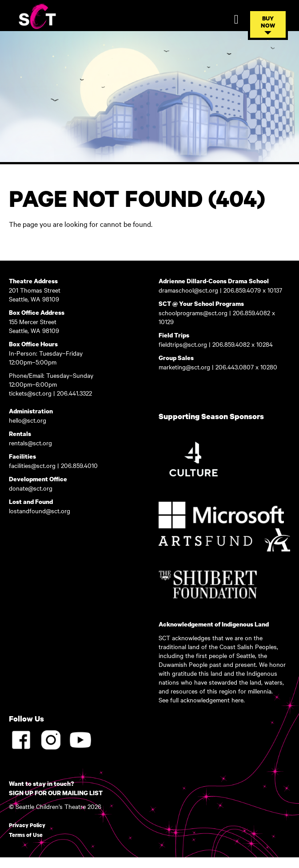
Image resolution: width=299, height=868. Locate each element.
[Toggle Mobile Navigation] (236, 20)
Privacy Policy (27, 825)
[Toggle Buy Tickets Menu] (268, 24)
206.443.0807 (235, 367)
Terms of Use (26, 835)
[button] (268, 33)
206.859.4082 (252, 313)
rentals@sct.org (30, 443)
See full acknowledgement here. (202, 700)
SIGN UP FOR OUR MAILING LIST (56, 793)
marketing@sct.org (184, 367)
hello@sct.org (28, 420)
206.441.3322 (75, 393)
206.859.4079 (243, 290)
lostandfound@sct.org (40, 511)
